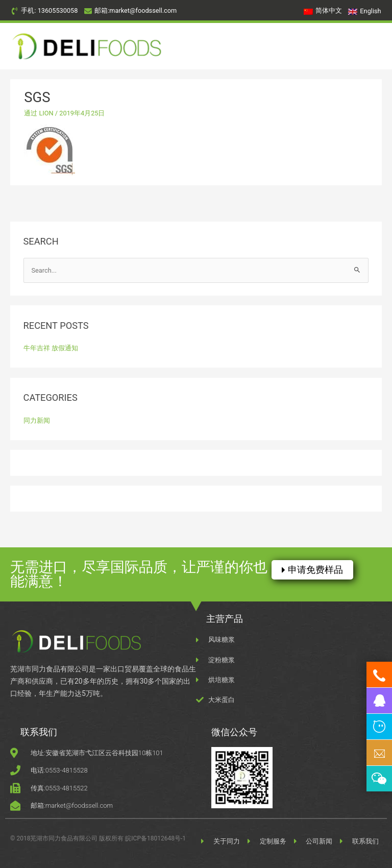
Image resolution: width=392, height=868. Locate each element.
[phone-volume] (44, 11)
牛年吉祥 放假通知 (51, 348)
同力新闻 (37, 420)
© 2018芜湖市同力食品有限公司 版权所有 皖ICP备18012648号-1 (98, 838)
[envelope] (130, 11)
